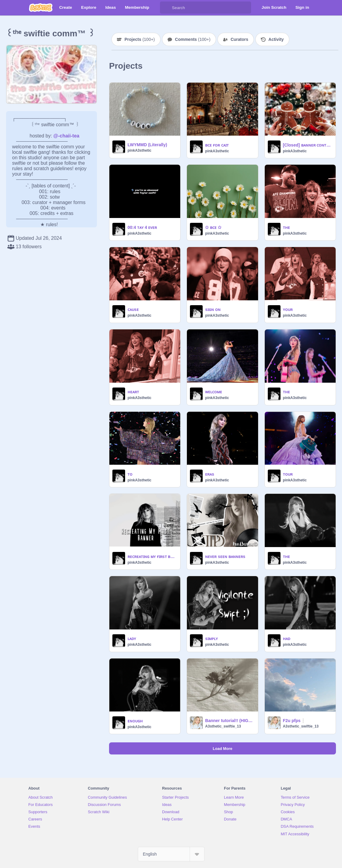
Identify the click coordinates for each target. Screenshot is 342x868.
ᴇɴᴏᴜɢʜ (135, 721)
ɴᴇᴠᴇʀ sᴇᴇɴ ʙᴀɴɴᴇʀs (225, 556)
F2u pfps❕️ (294, 721)
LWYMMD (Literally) (147, 145)
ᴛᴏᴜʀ (288, 474)
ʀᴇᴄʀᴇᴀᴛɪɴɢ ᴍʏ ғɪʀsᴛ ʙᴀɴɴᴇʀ (152, 556)
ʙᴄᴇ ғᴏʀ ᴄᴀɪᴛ (217, 145)
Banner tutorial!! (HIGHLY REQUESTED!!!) (230, 721)
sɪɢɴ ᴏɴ (213, 309)
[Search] (166, 8)
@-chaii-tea (66, 136)
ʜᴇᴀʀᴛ (133, 392)
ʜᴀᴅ (287, 639)
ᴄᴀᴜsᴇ (133, 309)
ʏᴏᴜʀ (288, 309)
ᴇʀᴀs (210, 474)
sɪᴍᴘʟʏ (211, 639)
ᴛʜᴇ (286, 227)
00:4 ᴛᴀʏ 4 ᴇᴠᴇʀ (142, 227)
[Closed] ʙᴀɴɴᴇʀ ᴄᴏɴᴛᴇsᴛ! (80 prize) (307, 145)
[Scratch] (41, 8)
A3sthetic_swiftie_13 (223, 726)
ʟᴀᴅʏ (132, 639)
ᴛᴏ (130, 474)
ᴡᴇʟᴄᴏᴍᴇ (214, 392)
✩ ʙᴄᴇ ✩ (213, 227)
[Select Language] (171, 854)
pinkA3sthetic (139, 150)
